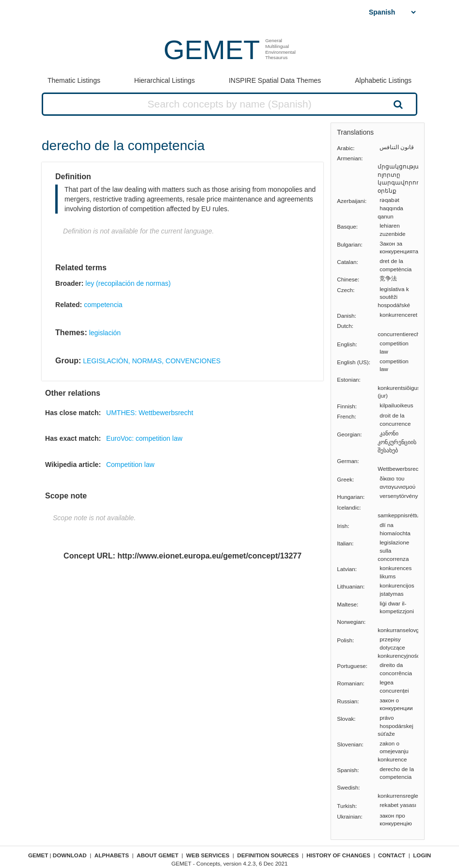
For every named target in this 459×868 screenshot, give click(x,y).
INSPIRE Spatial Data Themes (275, 80)
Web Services (208, 855)
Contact (392, 855)
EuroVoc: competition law (144, 438)
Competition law (130, 465)
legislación (105, 333)
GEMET (212, 50)
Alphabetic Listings (383, 80)
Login (422, 855)
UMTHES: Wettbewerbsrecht (150, 413)
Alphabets (112, 855)
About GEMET (158, 855)
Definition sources (268, 855)
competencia (103, 305)
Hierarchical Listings (165, 80)
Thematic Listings (74, 80)
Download (70, 855)
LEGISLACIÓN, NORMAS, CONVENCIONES (152, 361)
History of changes (338, 855)
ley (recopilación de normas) (128, 283)
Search (397, 104)
